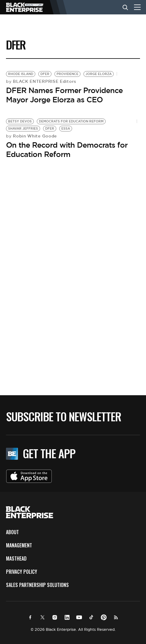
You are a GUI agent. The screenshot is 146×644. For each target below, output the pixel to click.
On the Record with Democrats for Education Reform (67, 150)
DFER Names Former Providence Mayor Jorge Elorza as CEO (64, 95)
